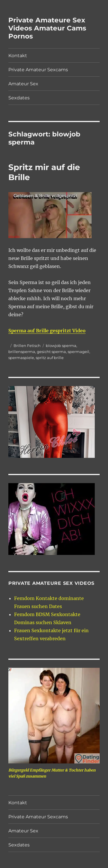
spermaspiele (21, 358)
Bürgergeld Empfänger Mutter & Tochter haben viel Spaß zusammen (52, 773)
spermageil (78, 352)
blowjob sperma (61, 346)
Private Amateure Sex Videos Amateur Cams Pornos (47, 28)
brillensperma (22, 352)
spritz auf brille (50, 358)
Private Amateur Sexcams (38, 70)
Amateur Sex (23, 84)
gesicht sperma (51, 352)
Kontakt (18, 56)
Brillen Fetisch (27, 346)
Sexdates (19, 98)
